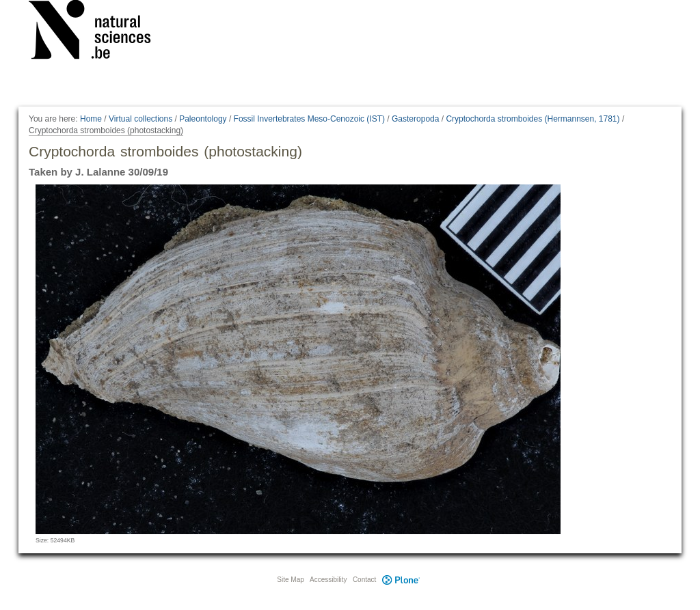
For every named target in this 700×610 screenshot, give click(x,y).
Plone (401, 580)
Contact (364, 580)
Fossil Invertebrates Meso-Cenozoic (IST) (309, 119)
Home (91, 119)
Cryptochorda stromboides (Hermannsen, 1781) (533, 119)
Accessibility (328, 580)
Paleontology (203, 119)
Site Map (290, 580)
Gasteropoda (415, 119)
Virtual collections (140, 119)
